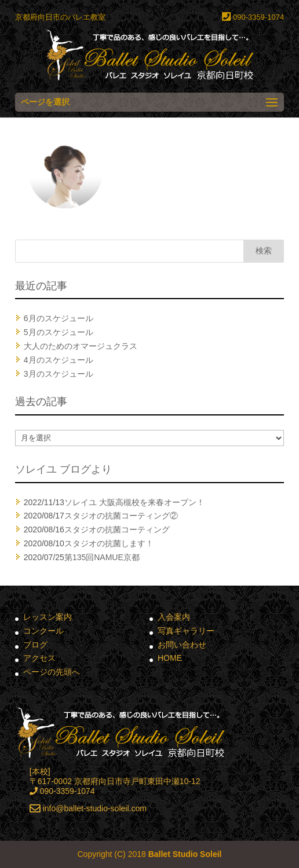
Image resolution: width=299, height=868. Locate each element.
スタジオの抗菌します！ (109, 543)
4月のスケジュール (59, 360)
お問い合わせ (182, 645)
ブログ (35, 645)
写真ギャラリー (186, 631)
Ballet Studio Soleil (185, 854)
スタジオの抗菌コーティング (117, 529)
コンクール (43, 631)
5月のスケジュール (59, 332)
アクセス (39, 658)
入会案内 (174, 617)
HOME (170, 658)
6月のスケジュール (59, 318)
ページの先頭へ (52, 672)
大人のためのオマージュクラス (81, 346)
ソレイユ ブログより (63, 469)
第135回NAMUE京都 (102, 557)
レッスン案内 (48, 617)
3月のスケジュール (59, 374)
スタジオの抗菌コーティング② (121, 516)
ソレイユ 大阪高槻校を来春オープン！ (134, 502)
